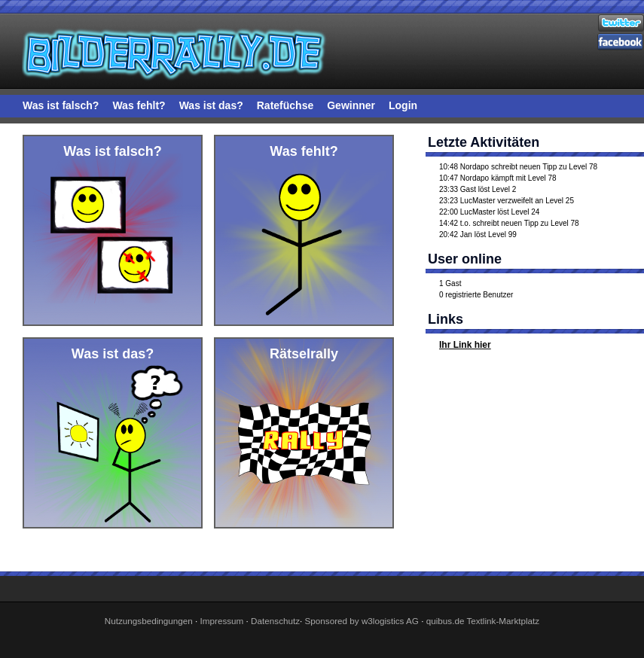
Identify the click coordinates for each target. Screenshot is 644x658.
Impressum (222, 621)
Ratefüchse (285, 105)
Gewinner (351, 105)
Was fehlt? (139, 105)
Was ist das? (211, 105)
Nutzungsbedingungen (149, 621)
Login (403, 105)
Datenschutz (275, 621)
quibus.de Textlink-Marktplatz (483, 621)
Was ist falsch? (61, 105)
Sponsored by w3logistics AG (362, 621)
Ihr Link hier (465, 345)
